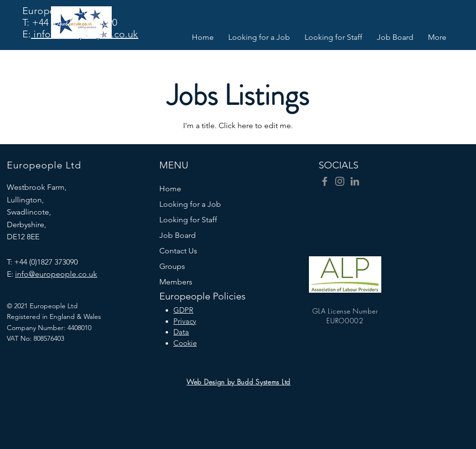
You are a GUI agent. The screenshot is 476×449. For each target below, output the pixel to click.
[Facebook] (325, 181)
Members (176, 282)
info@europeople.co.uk (85, 34)
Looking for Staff (188, 220)
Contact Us (178, 251)
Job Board (178, 235)
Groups (172, 266)
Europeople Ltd (58, 11)
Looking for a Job (190, 204)
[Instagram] (340, 181)
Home (170, 189)
